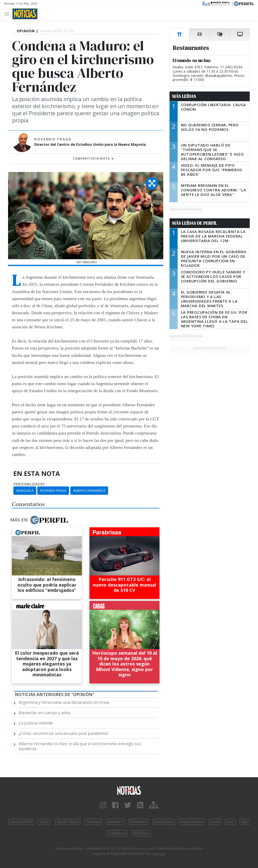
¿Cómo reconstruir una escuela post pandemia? (63, 733)
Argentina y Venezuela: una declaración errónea (64, 702)
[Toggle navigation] (8, 14)
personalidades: (29, 484)
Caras (44, 822)
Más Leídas (184, 96)
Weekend (139, 822)
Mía (245, 822)
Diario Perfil (21, 822)
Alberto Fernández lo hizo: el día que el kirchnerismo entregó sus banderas (80, 746)
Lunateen (117, 833)
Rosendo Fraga (53, 490)
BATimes (141, 833)
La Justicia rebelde (36, 723)
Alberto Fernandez (89, 490)
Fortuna (93, 822)
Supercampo (192, 822)
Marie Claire (68, 822)
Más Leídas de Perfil (195, 223)
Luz (230, 822)
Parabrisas (163, 822)
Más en (39, 520)
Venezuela (25, 490)
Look (215, 822)
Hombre (115, 822)
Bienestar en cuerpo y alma (44, 713)
